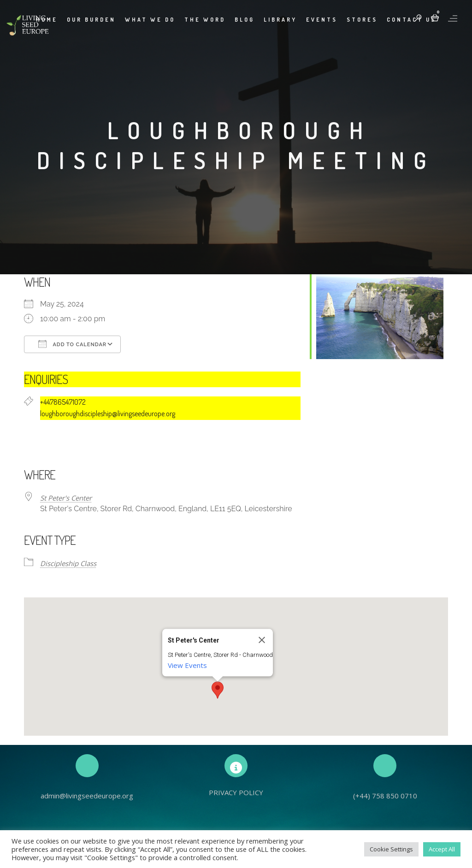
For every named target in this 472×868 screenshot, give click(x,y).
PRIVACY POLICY (236, 792)
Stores (362, 20)
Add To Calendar (72, 344)
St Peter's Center (66, 498)
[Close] (262, 640)
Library (280, 20)
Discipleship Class (68, 563)
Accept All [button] (442, 849)
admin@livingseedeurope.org (87, 796)
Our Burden (91, 20)
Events (322, 20)
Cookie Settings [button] (391, 849)
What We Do (150, 20)
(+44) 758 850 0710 (385, 796)
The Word (205, 20)
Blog (245, 20)
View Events (187, 665)
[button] (218, 690)
